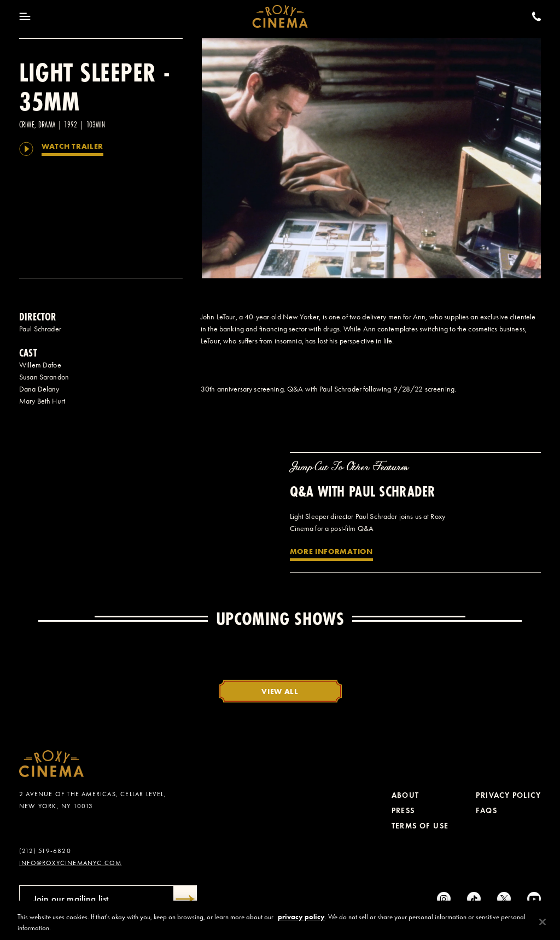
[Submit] (185, 899)
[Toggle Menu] (25, 16)
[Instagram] (444, 899)
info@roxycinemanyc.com (70, 863)
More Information (331, 551)
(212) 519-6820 (45, 851)
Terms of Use (420, 826)
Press (403, 811)
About (406, 795)
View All (280, 691)
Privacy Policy (508, 795)
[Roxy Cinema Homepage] (280, 16)
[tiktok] (474, 899)
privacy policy (301, 927)
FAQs (486, 811)
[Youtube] (534, 899)
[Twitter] (504, 899)
